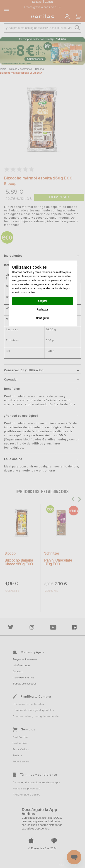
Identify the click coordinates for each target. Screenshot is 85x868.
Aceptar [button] (42, 301)
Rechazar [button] (42, 310)
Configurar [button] (42, 318)
